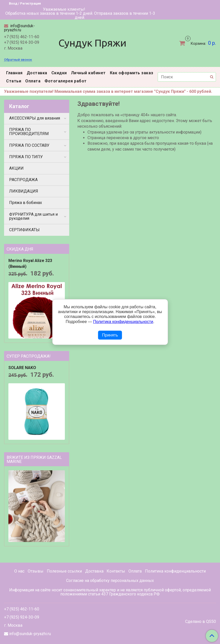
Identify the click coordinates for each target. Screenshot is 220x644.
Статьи (14, 81)
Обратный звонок (18, 60)
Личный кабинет (88, 73)
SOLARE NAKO (22, 368)
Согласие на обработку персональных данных (110, 581)
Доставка (37, 73)
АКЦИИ (16, 168)
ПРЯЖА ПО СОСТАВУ (29, 145)
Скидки (59, 73)
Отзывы (36, 571)
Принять (110, 335)
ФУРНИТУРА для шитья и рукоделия (33, 216)
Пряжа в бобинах (26, 203)
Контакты (116, 571)
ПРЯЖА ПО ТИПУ (26, 157)
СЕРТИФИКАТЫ (24, 230)
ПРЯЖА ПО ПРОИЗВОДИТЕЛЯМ (29, 132)
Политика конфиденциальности (175, 571)
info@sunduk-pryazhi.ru (19, 28)
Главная (14, 73)
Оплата (33, 81)
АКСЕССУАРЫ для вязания (35, 118)
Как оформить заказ (132, 73)
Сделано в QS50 (201, 622)
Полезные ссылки (64, 571)
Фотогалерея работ (66, 81)
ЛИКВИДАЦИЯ (24, 191)
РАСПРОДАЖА (23, 180)
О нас (19, 571)
